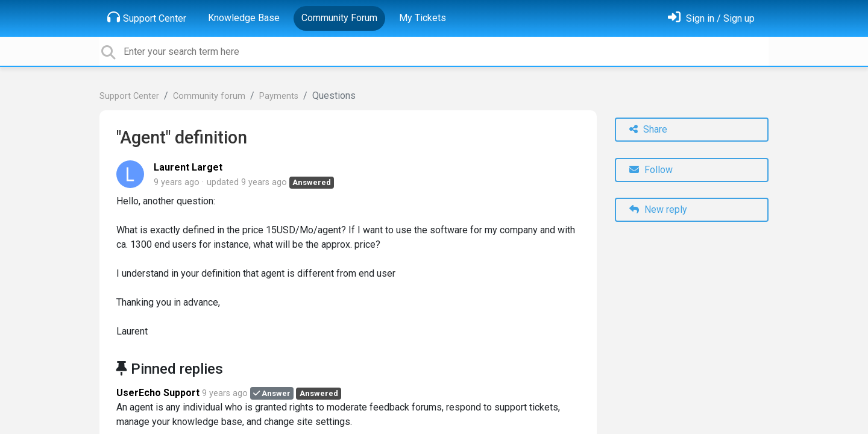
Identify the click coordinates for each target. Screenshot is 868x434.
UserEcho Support (158, 393)
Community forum (209, 96)
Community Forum (339, 18)
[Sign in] (711, 18)
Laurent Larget (188, 167)
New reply (658, 209)
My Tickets (423, 18)
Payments (279, 96)
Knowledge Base (244, 18)
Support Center (147, 17)
